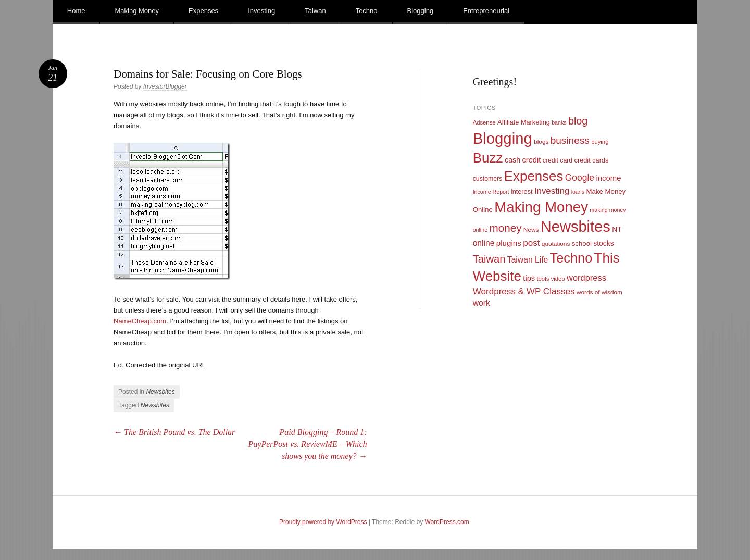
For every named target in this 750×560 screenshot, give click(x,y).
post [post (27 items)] (531, 243)
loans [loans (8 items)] (578, 192)
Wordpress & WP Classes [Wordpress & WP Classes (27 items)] (524, 291)
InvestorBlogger (165, 86)
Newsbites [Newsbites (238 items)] (576, 227)
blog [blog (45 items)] (578, 121)
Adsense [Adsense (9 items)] (484, 122)
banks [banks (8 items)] (559, 122)
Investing (261, 11)
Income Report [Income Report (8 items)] (491, 192)
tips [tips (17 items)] (529, 278)
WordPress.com (447, 522)
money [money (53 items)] (505, 228)
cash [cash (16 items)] (512, 160)
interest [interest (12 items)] (522, 191)
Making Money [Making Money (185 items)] (541, 207)
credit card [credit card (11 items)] (558, 160)
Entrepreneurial (486, 11)
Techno (367, 11)
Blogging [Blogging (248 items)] (503, 138)
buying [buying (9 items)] (600, 142)
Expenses (203, 11)
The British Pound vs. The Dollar (174, 432)
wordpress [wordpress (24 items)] (586, 278)
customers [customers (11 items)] (488, 179)
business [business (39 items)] (570, 140)
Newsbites (160, 392)
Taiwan (315, 11)
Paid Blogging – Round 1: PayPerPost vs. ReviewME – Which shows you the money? (308, 444)
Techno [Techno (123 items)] (571, 258)
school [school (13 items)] (582, 244)
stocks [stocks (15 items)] (603, 243)
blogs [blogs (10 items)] (541, 142)
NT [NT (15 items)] (617, 229)
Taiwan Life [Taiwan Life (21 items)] (528, 260)
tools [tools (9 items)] (543, 279)
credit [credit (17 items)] (532, 160)
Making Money (137, 11)
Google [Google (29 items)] (580, 178)
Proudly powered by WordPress (323, 522)
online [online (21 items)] (484, 243)
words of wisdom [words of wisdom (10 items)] (599, 292)
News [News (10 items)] (531, 230)
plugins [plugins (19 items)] (509, 243)
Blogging (421, 11)
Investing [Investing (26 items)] (552, 191)
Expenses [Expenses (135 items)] (534, 176)
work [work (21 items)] (482, 303)
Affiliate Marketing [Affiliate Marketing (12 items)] (524, 122)
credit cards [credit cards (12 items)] (592, 160)
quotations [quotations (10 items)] (556, 244)
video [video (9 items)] (558, 279)
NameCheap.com (140, 321)
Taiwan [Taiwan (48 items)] (489, 259)
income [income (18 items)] (608, 178)
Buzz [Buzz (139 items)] (488, 158)
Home (76, 11)
